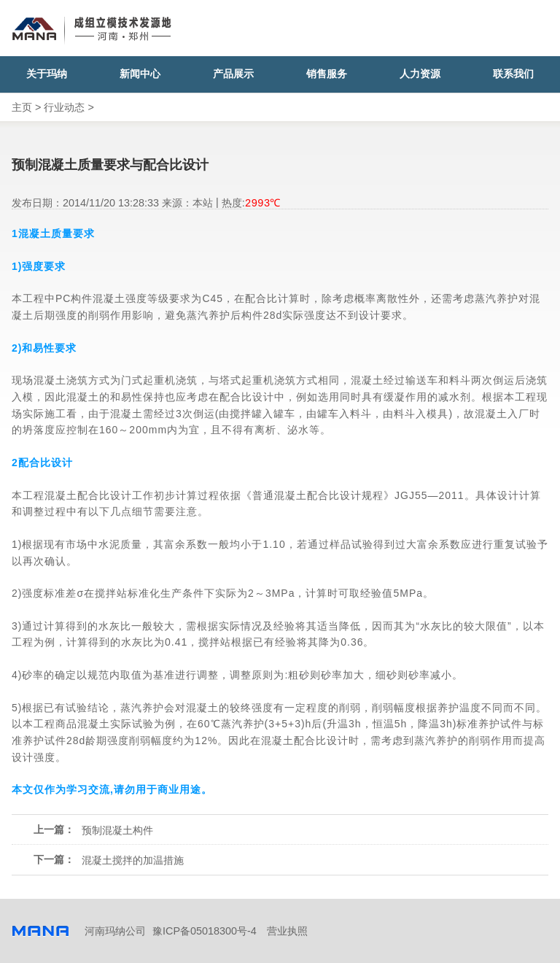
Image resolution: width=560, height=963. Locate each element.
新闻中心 (140, 74)
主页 (22, 107)
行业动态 (64, 107)
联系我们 (513, 74)
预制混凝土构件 (117, 830)
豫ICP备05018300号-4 (205, 931)
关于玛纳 (47, 74)
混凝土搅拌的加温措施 (133, 860)
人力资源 (420, 74)
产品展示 (233, 74)
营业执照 (287, 931)
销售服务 (327, 74)
